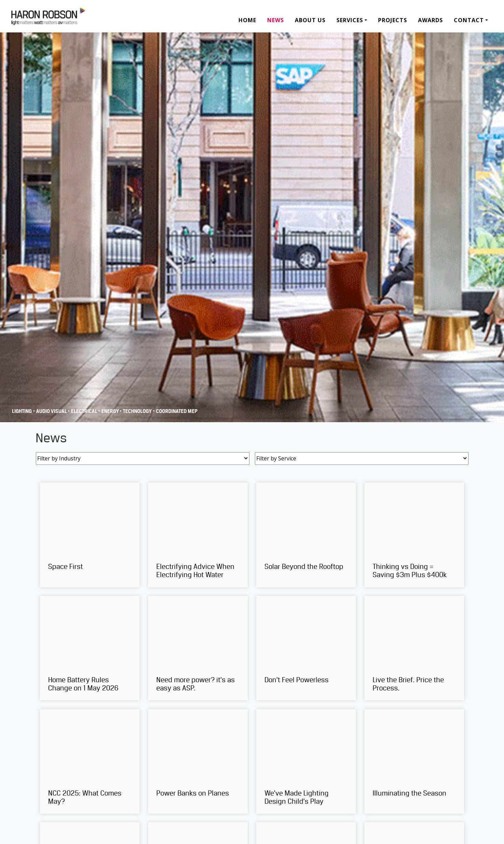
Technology (137, 411)
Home (247, 20)
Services (350, 20)
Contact (469, 20)
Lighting (22, 411)
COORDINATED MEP (177, 411)
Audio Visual (52, 411)
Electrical (85, 411)
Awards (430, 20)
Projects (393, 20)
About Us (310, 20)
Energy (111, 411)
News (276, 20)
